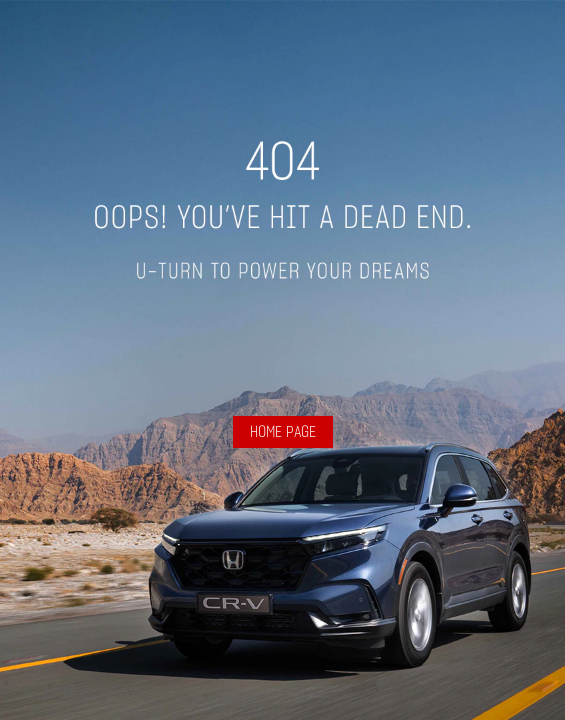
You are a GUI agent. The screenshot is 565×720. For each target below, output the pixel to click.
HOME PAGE (283, 432)
